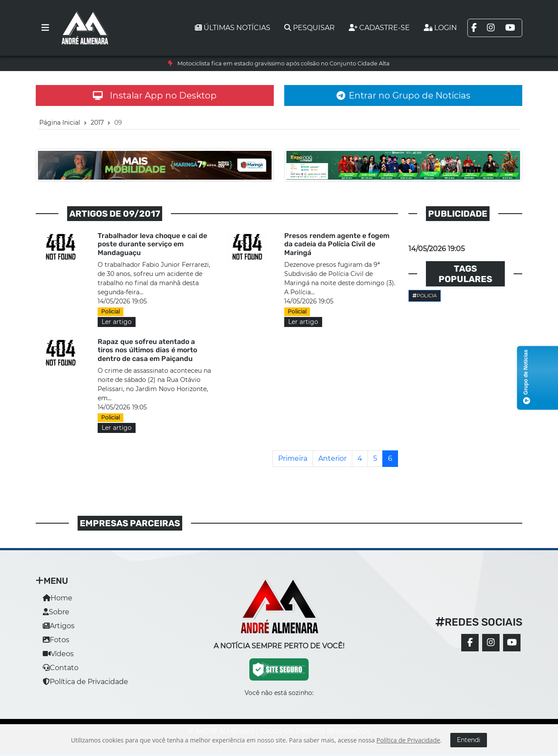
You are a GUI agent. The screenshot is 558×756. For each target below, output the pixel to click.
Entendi (469, 740)
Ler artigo (117, 322)
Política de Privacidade (85, 682)
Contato (61, 668)
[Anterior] (332, 459)
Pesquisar (310, 28)
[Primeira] (293, 459)
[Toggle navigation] (45, 28)
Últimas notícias (233, 28)
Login (440, 28)
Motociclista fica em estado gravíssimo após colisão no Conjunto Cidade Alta (284, 63)
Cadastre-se (379, 28)
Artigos (59, 626)
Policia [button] (425, 296)
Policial (111, 312)
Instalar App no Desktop (155, 95)
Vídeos (58, 654)
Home (58, 598)
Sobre (56, 612)
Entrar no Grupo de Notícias (403, 95)
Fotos (56, 640)
